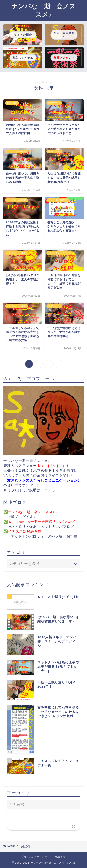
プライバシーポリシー (34, 857)
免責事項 (60, 857)
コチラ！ (52, 490)
